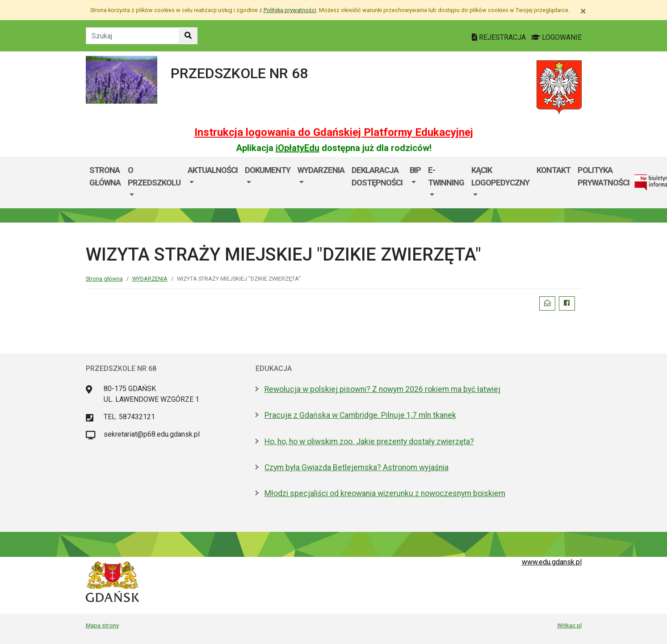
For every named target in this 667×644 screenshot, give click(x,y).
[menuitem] (154, 183)
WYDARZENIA (321, 170)
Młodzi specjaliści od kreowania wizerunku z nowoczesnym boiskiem (385, 493)
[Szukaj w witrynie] (188, 36)
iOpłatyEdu (298, 148)
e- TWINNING (446, 176)
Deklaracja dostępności (377, 176)
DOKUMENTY (268, 170)
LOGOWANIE (556, 37)
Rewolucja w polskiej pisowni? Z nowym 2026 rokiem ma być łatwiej (382, 389)
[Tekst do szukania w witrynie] (132, 36)
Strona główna (104, 279)
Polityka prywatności (604, 176)
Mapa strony (102, 625)
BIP (415, 170)
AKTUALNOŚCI (213, 170)
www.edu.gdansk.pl (552, 562)
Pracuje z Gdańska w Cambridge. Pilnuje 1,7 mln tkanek (360, 415)
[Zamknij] (583, 11)
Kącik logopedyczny (500, 176)
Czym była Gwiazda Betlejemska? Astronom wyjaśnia (357, 467)
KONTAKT (554, 170)
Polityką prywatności (290, 10)
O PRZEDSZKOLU (154, 176)
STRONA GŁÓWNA (105, 176)
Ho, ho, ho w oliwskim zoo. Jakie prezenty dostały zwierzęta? (369, 442)
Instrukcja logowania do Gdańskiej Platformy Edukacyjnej (334, 132)
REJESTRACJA (500, 37)
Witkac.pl (569, 625)
